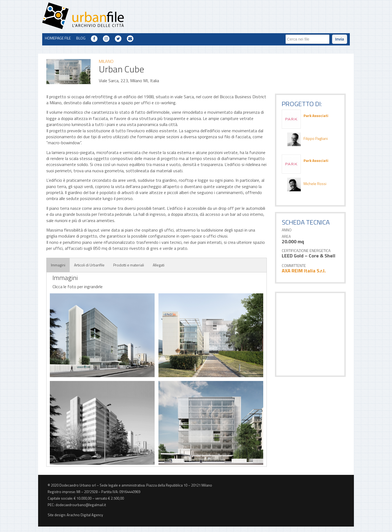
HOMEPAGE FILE (58, 38)
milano (106, 61)
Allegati (159, 265)
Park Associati (316, 116)
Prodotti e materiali (129, 265)
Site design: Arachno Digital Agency (75, 515)
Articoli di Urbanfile (89, 265)
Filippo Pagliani (316, 139)
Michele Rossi (315, 184)
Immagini (58, 265)
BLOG (81, 38)
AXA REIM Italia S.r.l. (304, 271)
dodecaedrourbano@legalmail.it (81, 505)
